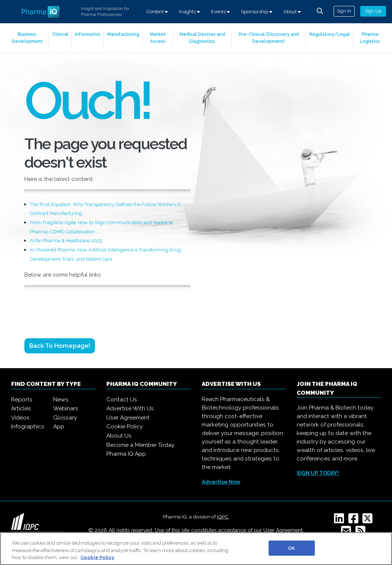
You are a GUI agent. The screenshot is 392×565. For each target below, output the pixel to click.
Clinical (60, 34)
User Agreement (128, 418)
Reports (22, 400)
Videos (20, 418)
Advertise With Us (130, 408)
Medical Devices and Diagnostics (202, 37)
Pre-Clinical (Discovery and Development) (269, 37)
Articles (21, 408)
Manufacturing (123, 34)
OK (292, 548)
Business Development (27, 37)
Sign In (344, 11)
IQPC (223, 517)
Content (157, 12)
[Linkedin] (340, 521)
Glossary (65, 418)
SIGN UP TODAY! (318, 473)
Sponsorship (257, 12)
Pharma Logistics (370, 37)
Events (220, 12)
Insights (189, 12)
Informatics (88, 34)
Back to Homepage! (60, 346)
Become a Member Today (140, 445)
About (292, 12)
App (59, 427)
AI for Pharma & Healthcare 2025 (66, 241)
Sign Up (373, 11)
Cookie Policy (125, 427)
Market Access (158, 37)
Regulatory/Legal (330, 34)
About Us (119, 436)
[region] (196, 549)
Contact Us (122, 400)
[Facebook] (355, 521)
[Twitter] (369, 521)
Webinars (66, 408)
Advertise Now (221, 482)
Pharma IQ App (126, 454)
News (61, 400)
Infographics (28, 427)
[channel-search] (320, 11)
